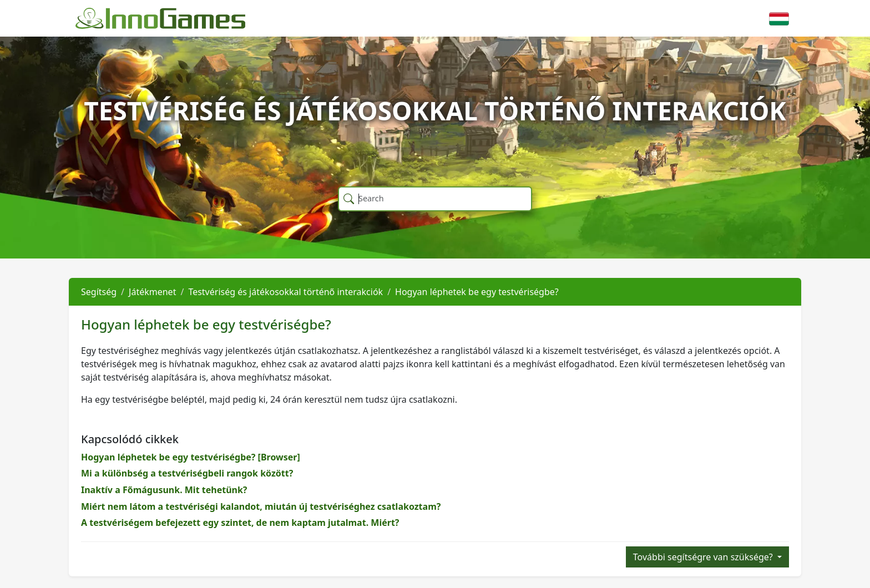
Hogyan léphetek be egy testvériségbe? (477, 292)
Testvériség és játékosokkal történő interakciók (285, 292)
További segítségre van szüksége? (704, 557)
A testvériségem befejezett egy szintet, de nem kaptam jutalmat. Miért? (240, 523)
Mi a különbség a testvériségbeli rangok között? (187, 473)
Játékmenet (152, 292)
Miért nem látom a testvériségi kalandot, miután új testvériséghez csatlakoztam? (261, 506)
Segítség (99, 292)
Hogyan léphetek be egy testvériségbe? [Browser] (191, 457)
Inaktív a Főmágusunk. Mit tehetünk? (164, 490)
